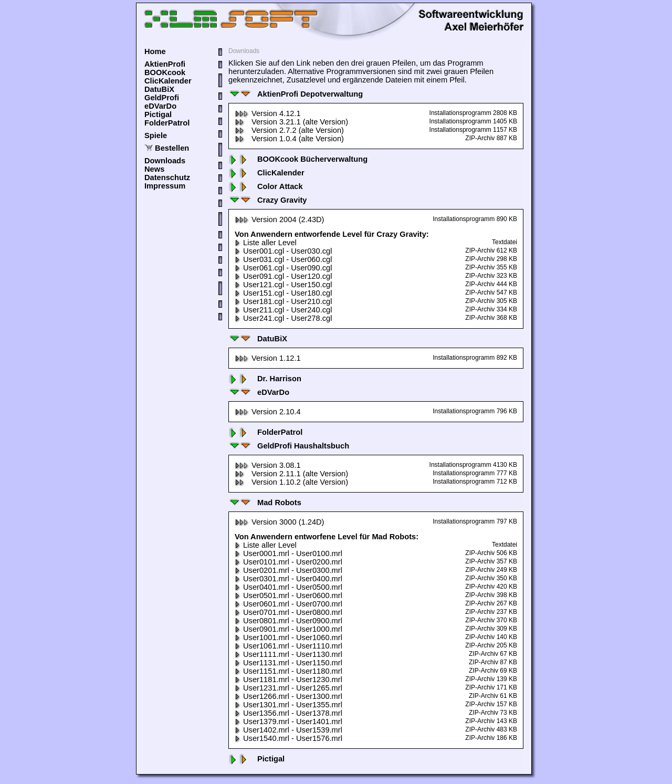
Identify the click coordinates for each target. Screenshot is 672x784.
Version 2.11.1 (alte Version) (291, 474)
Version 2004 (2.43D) (280, 219)
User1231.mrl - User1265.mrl (288, 688)
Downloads (165, 161)
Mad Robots (265, 503)
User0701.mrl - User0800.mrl (288, 612)
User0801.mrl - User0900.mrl (288, 621)
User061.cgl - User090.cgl (283, 268)
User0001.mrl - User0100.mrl (288, 553)
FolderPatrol (167, 123)
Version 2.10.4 (268, 412)
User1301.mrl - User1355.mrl (288, 705)
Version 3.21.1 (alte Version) (291, 122)
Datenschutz (167, 177)
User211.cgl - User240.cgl (283, 310)
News (154, 169)
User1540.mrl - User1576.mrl (288, 738)
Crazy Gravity (268, 200)
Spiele (156, 135)
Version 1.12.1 (268, 358)
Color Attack (266, 186)
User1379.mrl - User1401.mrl (288, 722)
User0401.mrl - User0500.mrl (288, 587)
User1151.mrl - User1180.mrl (288, 671)
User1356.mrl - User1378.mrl (288, 713)
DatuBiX (159, 89)
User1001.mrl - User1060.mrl (288, 637)
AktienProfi (165, 64)
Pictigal (158, 114)
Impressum (165, 186)
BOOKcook (165, 72)
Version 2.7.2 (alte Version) (289, 130)
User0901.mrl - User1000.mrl (288, 629)
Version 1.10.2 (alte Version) (291, 482)
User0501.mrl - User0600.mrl (288, 595)
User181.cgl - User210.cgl (283, 301)
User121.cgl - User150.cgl (283, 285)
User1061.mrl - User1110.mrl (288, 646)
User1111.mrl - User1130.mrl (288, 654)
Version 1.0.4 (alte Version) (289, 139)
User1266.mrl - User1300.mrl (288, 696)
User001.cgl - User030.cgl (283, 251)
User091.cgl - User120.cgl (283, 276)
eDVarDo (160, 106)
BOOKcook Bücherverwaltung (298, 159)
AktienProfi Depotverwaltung (296, 94)
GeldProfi (162, 98)
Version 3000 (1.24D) (280, 522)
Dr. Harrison (265, 379)
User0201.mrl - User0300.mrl (288, 570)
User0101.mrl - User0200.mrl (288, 562)
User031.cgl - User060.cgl (283, 259)
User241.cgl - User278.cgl (283, 318)
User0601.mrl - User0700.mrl (288, 604)
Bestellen (172, 148)
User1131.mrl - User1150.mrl (288, 663)
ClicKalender (168, 81)
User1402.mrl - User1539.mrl (288, 730)
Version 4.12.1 (268, 113)
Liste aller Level (266, 243)
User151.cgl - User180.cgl (283, 293)
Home (155, 51)
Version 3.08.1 (268, 465)
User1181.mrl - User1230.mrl (288, 680)
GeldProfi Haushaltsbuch (289, 446)
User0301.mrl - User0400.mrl (288, 579)
